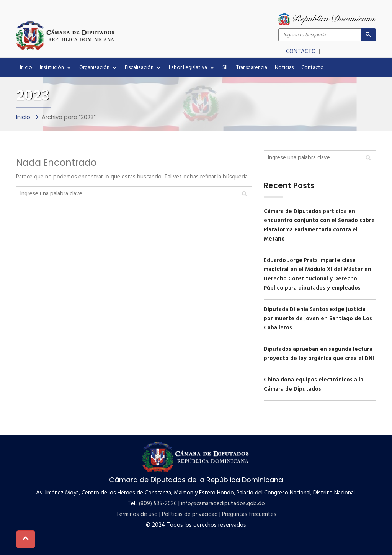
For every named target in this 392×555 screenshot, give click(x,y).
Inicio (26, 68)
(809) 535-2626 (158, 504)
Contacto (313, 68)
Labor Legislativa (192, 68)
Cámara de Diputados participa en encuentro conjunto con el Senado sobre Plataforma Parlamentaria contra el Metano (319, 225)
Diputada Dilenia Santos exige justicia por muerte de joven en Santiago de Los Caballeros (318, 319)
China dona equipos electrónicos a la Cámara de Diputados (314, 385)
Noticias (284, 68)
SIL (225, 68)
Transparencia (252, 68)
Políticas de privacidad (190, 514)
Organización (98, 68)
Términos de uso (137, 514)
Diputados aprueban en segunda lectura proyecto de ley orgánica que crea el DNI (319, 354)
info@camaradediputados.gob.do (223, 504)
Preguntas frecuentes (249, 514)
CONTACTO (302, 52)
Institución (56, 68)
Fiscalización (143, 68)
